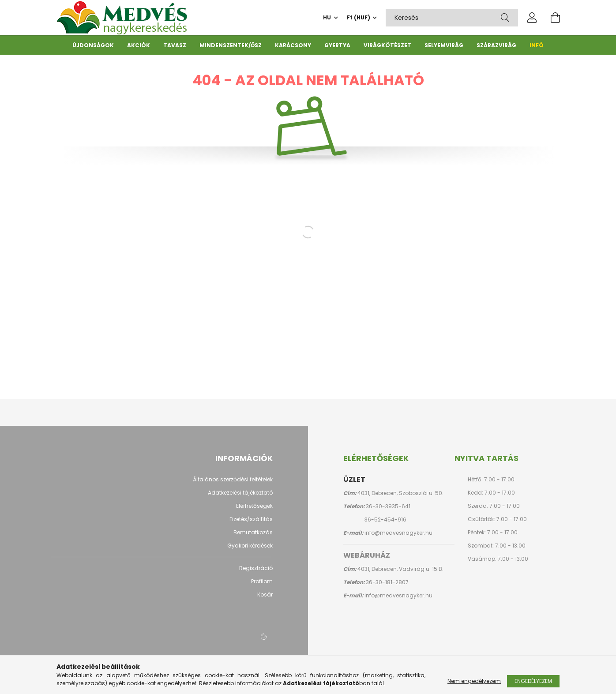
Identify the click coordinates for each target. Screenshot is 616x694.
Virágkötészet (387, 45)
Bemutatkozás (253, 537)
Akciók (139, 45)
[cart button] (555, 18)
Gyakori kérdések (250, 550)
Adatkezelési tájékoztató (240, 497)
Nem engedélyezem (474, 681)
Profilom (262, 586)
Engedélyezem (533, 681)
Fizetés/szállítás (251, 524)
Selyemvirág (444, 45)
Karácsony (293, 45)
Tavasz (175, 45)
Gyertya (337, 45)
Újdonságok (93, 45)
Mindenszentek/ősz (231, 45)
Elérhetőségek (254, 510)
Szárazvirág (496, 45)
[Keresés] (505, 18)
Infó (537, 45)
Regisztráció (256, 573)
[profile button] (532, 18)
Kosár (265, 599)
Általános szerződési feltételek (233, 484)
